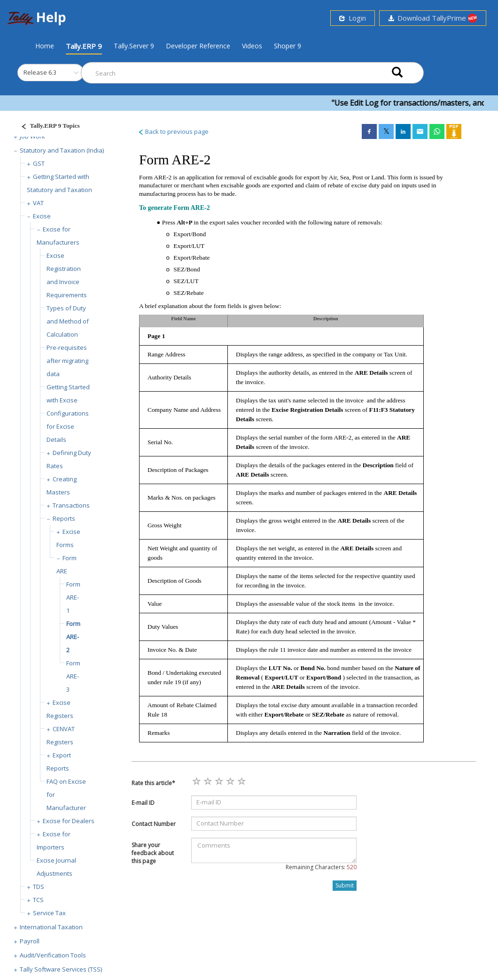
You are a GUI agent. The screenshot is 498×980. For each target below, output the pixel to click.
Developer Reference (198, 46)
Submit (345, 885)
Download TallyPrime (433, 18)
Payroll (30, 941)
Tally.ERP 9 (84, 46)
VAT (38, 203)
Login (353, 18)
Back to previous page (173, 131)
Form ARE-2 (73, 637)
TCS (38, 900)
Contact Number (154, 824)
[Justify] (47, 127)
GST (39, 163)
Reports (64, 518)
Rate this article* (153, 783)
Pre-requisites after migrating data (67, 361)
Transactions (71, 505)
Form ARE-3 (73, 676)
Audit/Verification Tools (53, 955)
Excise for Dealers (69, 821)
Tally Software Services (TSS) (61, 969)
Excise (42, 216)
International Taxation (51, 927)
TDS (39, 887)
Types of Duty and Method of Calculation (68, 321)
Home (45, 46)
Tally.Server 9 (134, 46)
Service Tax (49, 913)
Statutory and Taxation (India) (62, 150)
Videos (252, 46)
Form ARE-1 (73, 597)
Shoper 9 (288, 46)
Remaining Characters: (321, 867)
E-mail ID (143, 803)
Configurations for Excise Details (68, 426)
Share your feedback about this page (153, 853)
